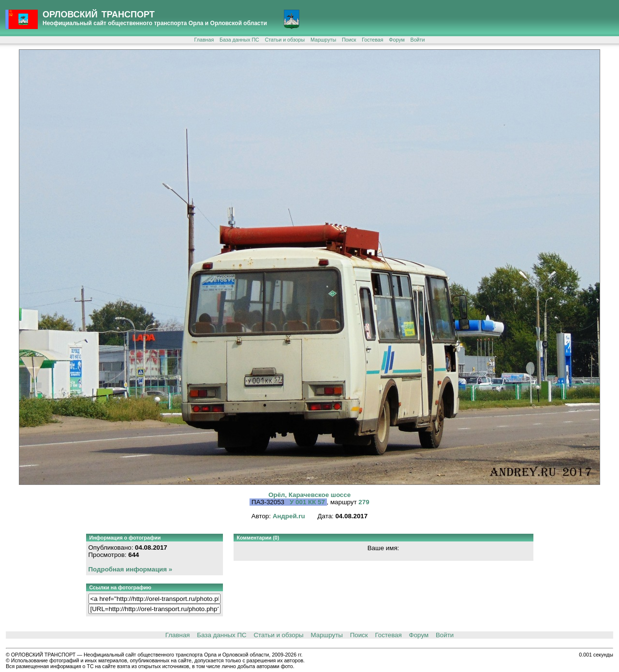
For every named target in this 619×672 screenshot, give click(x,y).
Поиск (349, 40)
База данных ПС (239, 40)
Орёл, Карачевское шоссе (309, 495)
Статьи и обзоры (285, 40)
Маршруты (323, 40)
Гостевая (372, 40)
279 (364, 502)
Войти (418, 40)
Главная (204, 40)
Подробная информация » (131, 569)
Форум (397, 40)
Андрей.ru (289, 516)
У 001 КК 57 (308, 502)
